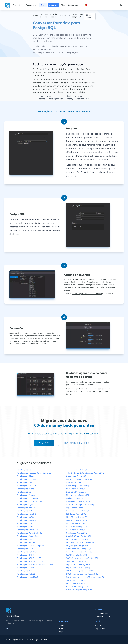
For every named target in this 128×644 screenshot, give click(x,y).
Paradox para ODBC (25, 523)
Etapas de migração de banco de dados (48, 16)
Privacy (98, 625)
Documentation (101, 613)
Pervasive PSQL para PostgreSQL (80, 542)
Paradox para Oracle (25, 527)
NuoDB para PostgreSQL (77, 527)
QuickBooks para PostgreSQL (79, 549)
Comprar (53, 5)
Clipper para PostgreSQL (77, 476)
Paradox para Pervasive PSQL (29, 533)
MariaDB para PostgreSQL (77, 517)
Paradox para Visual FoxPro (28, 577)
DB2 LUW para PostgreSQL (78, 486)
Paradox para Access (26, 470)
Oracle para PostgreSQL (76, 533)
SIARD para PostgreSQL (77, 561)
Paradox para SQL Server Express (31, 561)
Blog (63, 5)
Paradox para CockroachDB (28, 479)
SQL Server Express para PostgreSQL (82, 574)
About (62, 625)
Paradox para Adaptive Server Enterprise (34, 473)
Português (64, 16)
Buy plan (44, 443)
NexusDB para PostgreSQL (78, 523)
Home (35, 16)
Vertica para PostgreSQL (77, 583)
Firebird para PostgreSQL (77, 498)
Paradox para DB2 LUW (27, 486)
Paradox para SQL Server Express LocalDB (35, 564)
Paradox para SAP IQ (26, 542)
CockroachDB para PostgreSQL (79, 479)
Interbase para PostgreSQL (78, 511)
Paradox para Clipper (26, 476)
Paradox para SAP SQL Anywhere (31, 546)
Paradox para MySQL (26, 517)
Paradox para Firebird (26, 495)
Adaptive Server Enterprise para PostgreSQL (85, 473)
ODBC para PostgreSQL (76, 530)
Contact (63, 629)
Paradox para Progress (26, 539)
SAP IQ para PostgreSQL (77, 555)
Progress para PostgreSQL (77, 546)
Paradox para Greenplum (27, 498)
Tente (43, 5)
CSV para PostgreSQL (76, 482)
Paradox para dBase (25, 489)
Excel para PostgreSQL (76, 492)
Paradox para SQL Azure (27, 552)
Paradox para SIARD (25, 549)
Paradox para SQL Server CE (29, 558)
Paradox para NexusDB (27, 520)
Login (119, 5)
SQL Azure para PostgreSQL (78, 564)
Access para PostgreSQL (77, 470)
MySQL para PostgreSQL (77, 520)
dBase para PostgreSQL (76, 489)
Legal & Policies (101, 629)
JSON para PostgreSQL (76, 514)
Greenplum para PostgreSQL (78, 501)
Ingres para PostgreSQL (76, 508)
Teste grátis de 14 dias (76, 443)
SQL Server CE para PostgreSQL (80, 571)
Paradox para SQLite (26, 568)
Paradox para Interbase (27, 508)
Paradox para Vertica (26, 571)
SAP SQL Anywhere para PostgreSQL (82, 558)
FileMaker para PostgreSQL (78, 495)
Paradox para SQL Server (28, 555)
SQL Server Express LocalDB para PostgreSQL (86, 577)
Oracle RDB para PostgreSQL (79, 536)
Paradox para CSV (25, 482)
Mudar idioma (90, 16)
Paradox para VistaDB (26, 574)
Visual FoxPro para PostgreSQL (79, 590)
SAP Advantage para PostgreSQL (80, 552)
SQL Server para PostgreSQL (79, 568)
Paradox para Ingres (25, 504)
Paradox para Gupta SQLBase (29, 501)
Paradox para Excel (25, 492)
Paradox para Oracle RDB (28, 530)
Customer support (102, 617)
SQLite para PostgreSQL (77, 580)
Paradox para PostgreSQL (28, 536)
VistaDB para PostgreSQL (77, 587)
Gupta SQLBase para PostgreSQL (81, 504)
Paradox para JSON (25, 511)
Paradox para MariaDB (26, 514)
